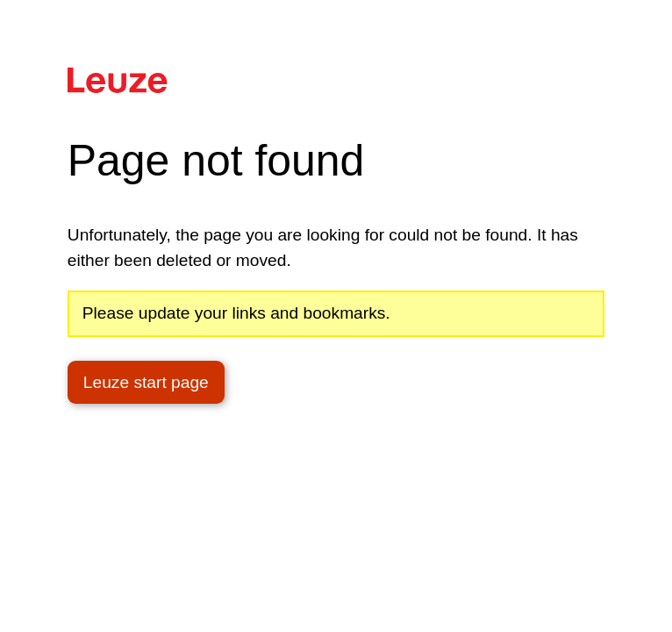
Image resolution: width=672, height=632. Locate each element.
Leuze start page (146, 382)
